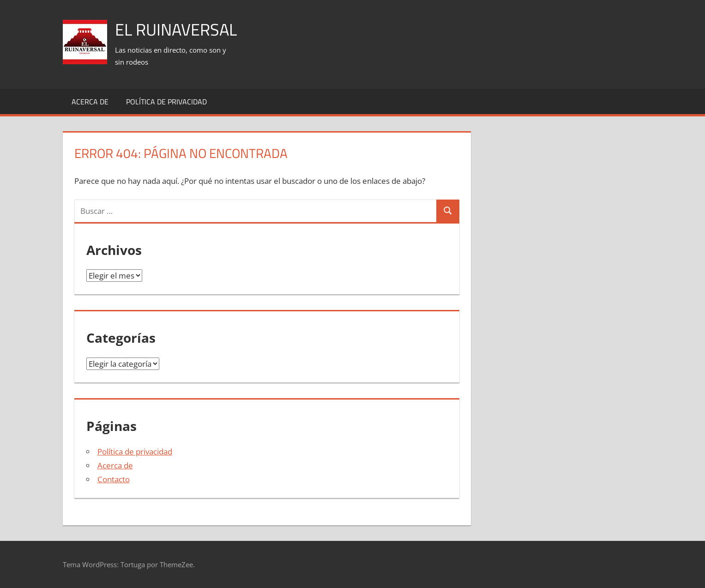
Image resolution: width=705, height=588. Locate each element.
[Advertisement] (475, 33)
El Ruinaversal (176, 29)
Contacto (114, 479)
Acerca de (90, 102)
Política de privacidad (166, 102)
